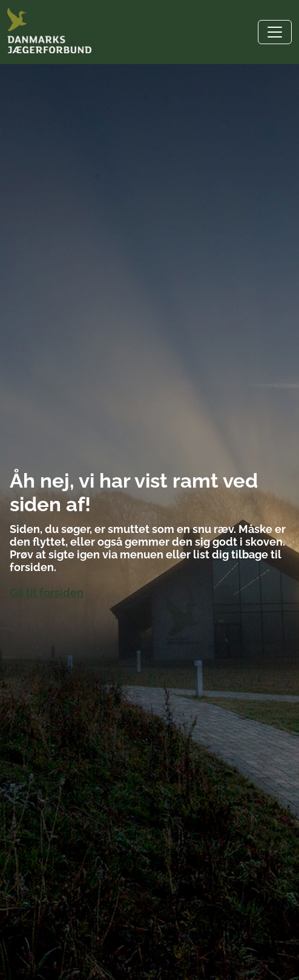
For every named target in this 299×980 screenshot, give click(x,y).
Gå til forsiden (47, 593)
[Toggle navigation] (275, 32)
